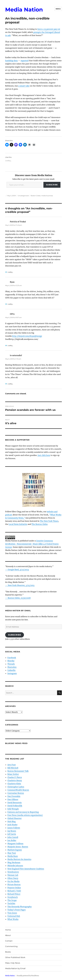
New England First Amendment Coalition (26, 869)
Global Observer (15, 818)
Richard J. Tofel (14, 891)
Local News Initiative (18, 524)
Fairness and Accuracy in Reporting (23, 812)
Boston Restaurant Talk (18, 771)
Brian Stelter (13, 774)
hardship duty (11, 61)
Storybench (13, 897)
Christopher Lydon (16, 787)
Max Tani (12, 853)
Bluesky (11, 661)
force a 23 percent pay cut (49, 29)
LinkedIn (11, 670)
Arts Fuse (12, 765)
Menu (58, 9)
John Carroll (13, 837)
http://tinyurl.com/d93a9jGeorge (27, 336)
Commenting (11, 946)
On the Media (13, 881)
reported (25, 61)
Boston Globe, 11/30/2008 (19, 598)
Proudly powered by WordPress (28, 976)
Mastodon (12, 667)
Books (8, 952)
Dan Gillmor (13, 799)
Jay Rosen (12, 831)
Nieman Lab (13, 875)
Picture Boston (14, 885)
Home (8, 930)
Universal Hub (14, 916)
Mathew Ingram (15, 850)
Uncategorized (23, 196)
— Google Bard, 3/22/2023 (17, 570)
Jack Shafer (12, 825)
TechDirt (11, 903)
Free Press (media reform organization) (25, 815)
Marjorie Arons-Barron (18, 847)
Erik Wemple (13, 809)
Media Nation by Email (15, 968)
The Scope (12, 900)
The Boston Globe (40, 524)
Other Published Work (15, 957)
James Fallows (14, 828)
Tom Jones (12, 913)
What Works (13, 919)
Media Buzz (13, 856)
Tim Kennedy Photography (20, 907)
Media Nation (24, 10)
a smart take (24, 86)
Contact (9, 941)
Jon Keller (12, 840)
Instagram (12, 673)
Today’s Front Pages (17, 910)
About (8, 935)
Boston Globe (36, 196)
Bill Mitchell (13, 768)
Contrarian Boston (16, 793)
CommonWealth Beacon (18, 790)
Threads (11, 664)
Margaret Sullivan (15, 844)
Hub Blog (12, 821)
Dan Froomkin (14, 796)
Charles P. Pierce (15, 777)
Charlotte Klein (14, 784)
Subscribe (52, 185)
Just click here (44, 455)
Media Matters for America (19, 859)
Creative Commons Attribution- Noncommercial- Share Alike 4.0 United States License (32, 544)
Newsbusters (13, 872)
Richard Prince (14, 894)
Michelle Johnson (15, 866)
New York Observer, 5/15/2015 (21, 585)
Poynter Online (14, 888)
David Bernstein (15, 803)
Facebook (12, 658)
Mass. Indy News (13, 963)
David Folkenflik (15, 806)
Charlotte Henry (15, 780)
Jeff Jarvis (12, 834)
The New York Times (49, 521)
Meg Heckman (14, 862)
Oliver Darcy (13, 878)
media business (47, 196)
